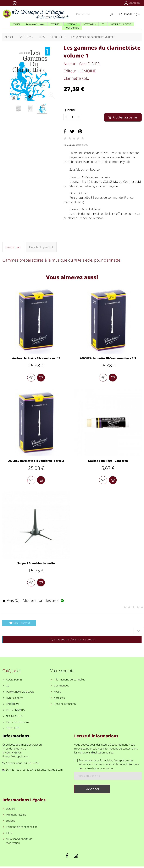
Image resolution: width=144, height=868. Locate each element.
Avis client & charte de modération (19, 843)
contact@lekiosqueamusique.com (43, 771)
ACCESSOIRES (14, 681)
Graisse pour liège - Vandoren (108, 461)
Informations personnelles (69, 681)
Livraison (11, 810)
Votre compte (62, 672)
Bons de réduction (65, 705)
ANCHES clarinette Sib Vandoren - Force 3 (36, 461)
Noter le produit (19, 624)
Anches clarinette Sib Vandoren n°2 (36, 359)
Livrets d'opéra (15, 699)
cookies (10, 822)
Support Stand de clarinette (36, 564)
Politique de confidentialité (22, 828)
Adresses (59, 699)
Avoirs (57, 693)
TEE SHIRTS (13, 730)
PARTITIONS (13, 705)
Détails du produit (41, 247)
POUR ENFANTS (15, 711)
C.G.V (9, 835)
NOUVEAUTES (14, 718)
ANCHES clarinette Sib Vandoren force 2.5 (108, 359)
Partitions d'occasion (18, 724)
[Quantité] (72, 117)
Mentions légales (16, 816)
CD (8, 687)
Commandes (61, 687)
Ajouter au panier (123, 117)
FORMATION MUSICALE (20, 693)
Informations (16, 737)
